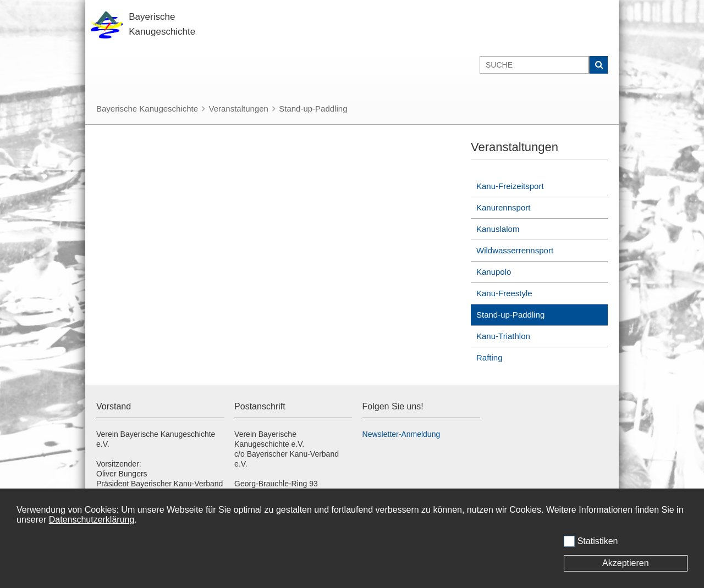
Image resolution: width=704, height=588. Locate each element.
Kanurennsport (503, 207)
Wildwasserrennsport (515, 250)
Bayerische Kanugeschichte (147, 109)
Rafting (490, 357)
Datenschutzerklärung (92, 520)
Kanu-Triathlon (503, 336)
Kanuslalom (498, 229)
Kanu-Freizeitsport (510, 186)
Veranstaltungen (238, 109)
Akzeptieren (626, 563)
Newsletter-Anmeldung (402, 434)
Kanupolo (494, 272)
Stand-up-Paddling (313, 109)
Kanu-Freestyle (504, 293)
